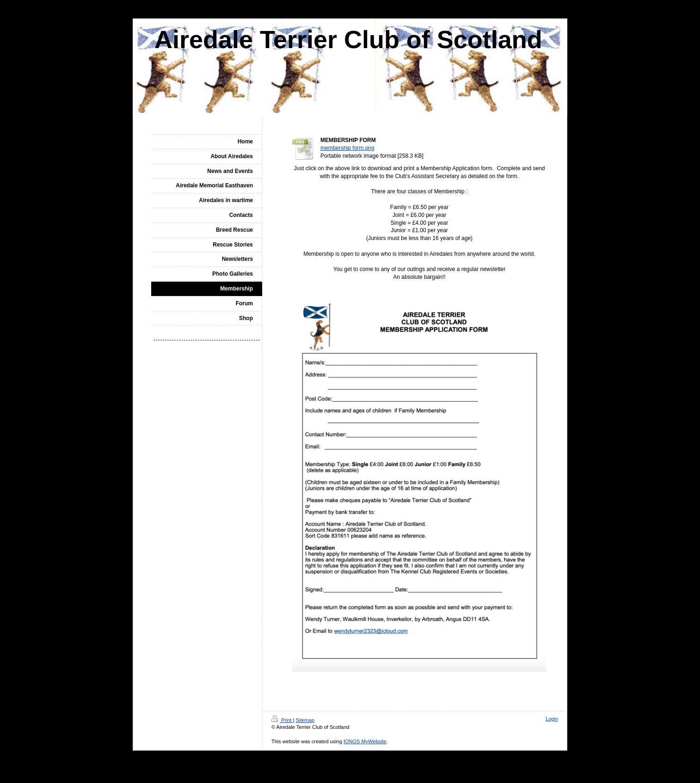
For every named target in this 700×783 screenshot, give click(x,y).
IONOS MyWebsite (365, 741)
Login (552, 719)
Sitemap (305, 720)
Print (282, 720)
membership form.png (347, 148)
